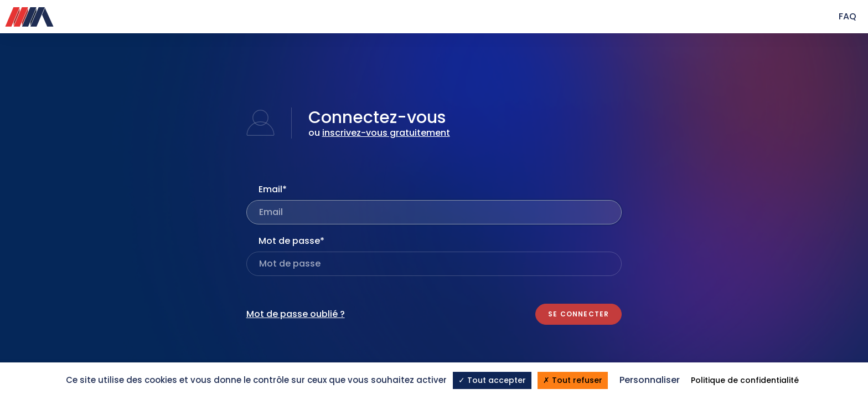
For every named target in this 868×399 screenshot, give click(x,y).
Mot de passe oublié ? (296, 314)
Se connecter (578, 314)
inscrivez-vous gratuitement (386, 133)
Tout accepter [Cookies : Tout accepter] (492, 380)
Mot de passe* (291, 241)
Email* (273, 189)
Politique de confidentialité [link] (745, 380)
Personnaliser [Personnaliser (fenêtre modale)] (650, 380)
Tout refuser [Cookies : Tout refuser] (573, 380)
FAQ (848, 16)
